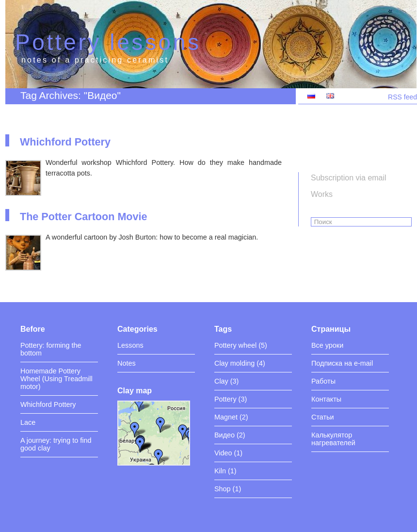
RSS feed (402, 97)
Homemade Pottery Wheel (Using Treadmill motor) (56, 379)
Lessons (130, 345)
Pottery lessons (108, 42)
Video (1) (228, 453)
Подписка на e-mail (342, 363)
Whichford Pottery (65, 142)
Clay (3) (226, 381)
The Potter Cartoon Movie (84, 217)
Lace (28, 422)
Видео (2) (230, 435)
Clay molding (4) (240, 363)
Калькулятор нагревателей (333, 439)
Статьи (323, 417)
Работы (323, 381)
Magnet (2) (231, 417)
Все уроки (327, 345)
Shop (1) (228, 489)
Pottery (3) (231, 399)
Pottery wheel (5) (241, 345)
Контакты (326, 399)
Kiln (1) (225, 471)
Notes (127, 363)
